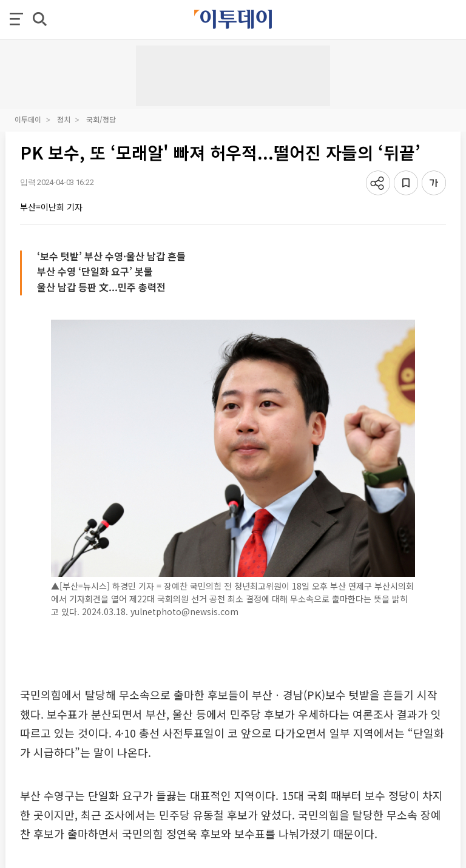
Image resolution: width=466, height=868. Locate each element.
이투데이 (28, 119)
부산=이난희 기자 (51, 207)
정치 (64, 119)
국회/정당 (101, 119)
